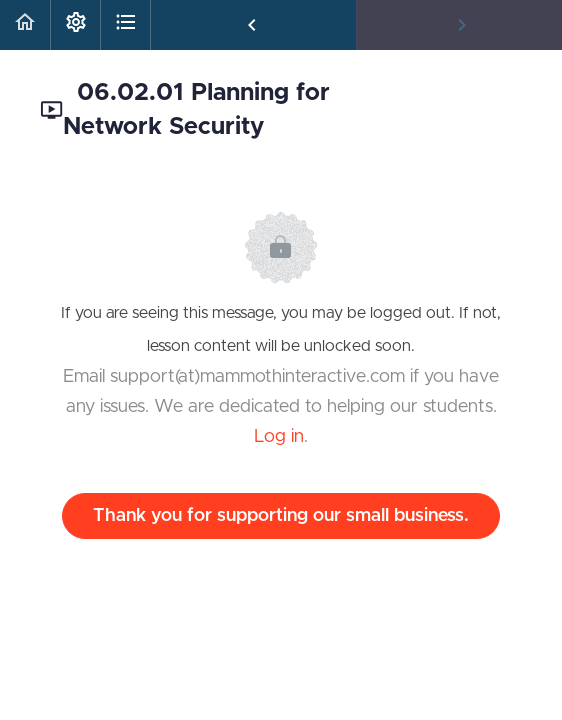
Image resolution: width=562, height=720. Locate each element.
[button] (25, 25)
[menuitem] (75, 25)
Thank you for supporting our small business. (281, 516)
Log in (279, 437)
